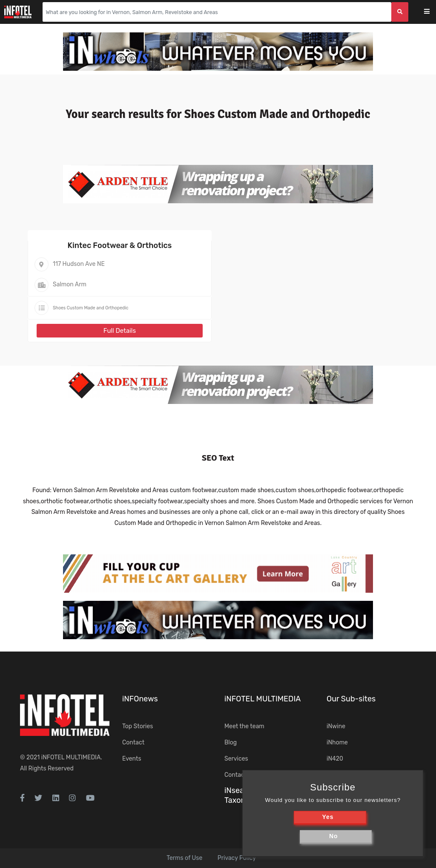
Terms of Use (184, 858)
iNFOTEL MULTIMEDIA (71, 757)
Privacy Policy (237, 858)
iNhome (337, 743)
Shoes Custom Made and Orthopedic (91, 308)
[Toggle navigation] (432, 12)
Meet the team (244, 726)
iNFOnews (140, 699)
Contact (133, 743)
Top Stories (138, 726)
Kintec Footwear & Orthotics (120, 245)
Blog (231, 743)
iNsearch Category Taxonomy (257, 795)
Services (236, 759)
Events (132, 759)
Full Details (120, 331)
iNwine (336, 726)
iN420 (335, 759)
